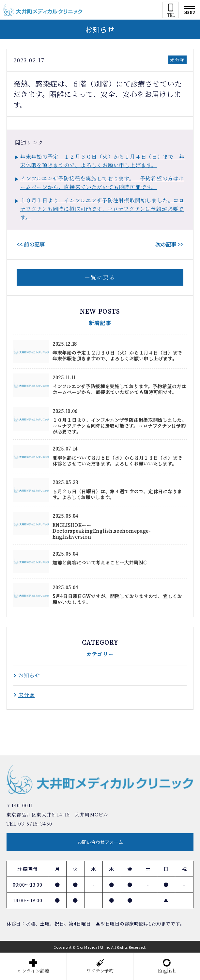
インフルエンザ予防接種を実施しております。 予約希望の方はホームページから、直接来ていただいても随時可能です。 (102, 183)
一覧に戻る (100, 277)
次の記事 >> (169, 244)
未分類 (177, 60)
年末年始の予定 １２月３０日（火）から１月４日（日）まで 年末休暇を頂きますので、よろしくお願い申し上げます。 (102, 161)
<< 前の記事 (31, 244)
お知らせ (29, 675)
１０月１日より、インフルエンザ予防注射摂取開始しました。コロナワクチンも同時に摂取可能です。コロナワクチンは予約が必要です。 (102, 209)
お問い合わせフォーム (100, 842)
